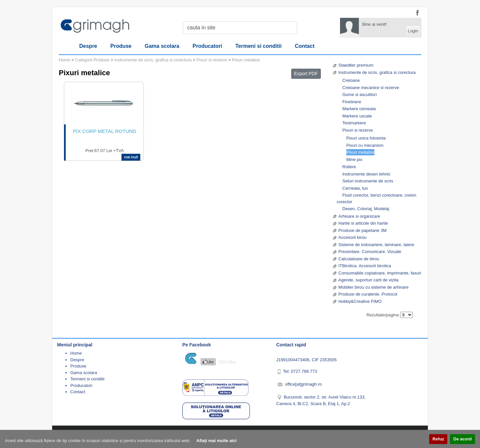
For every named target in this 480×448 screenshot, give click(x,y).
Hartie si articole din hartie (363, 223)
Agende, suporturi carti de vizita (368, 280)
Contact (305, 46)
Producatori (207, 46)
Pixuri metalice (360, 152)
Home (65, 60)
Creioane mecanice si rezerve (371, 88)
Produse (121, 46)
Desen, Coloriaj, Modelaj (366, 209)
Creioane (351, 80)
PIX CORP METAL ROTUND (105, 131)
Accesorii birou (352, 237)
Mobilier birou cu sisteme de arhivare (373, 287)
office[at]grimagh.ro (303, 384)
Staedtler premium (356, 65)
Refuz (438, 439)
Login (413, 31)
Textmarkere (354, 123)
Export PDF (306, 74)
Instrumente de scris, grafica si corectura (377, 72)
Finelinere (352, 102)
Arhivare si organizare (359, 216)
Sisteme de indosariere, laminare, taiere (376, 245)
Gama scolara (162, 46)
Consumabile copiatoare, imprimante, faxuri (380, 273)
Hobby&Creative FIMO (360, 301)
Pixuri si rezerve (358, 130)
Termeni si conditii (258, 46)
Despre (88, 46)
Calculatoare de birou (359, 259)
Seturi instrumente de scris (368, 181)
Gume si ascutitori (360, 95)
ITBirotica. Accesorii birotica (365, 266)
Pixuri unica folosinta (366, 138)
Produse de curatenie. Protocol (368, 294)
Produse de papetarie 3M (362, 230)
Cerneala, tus (355, 188)
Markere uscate (357, 116)
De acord (463, 439)
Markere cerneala (359, 109)
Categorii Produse (92, 60)
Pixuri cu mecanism (365, 145)
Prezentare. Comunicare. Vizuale (370, 252)
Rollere (349, 167)
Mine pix (354, 160)
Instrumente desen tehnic (366, 174)
